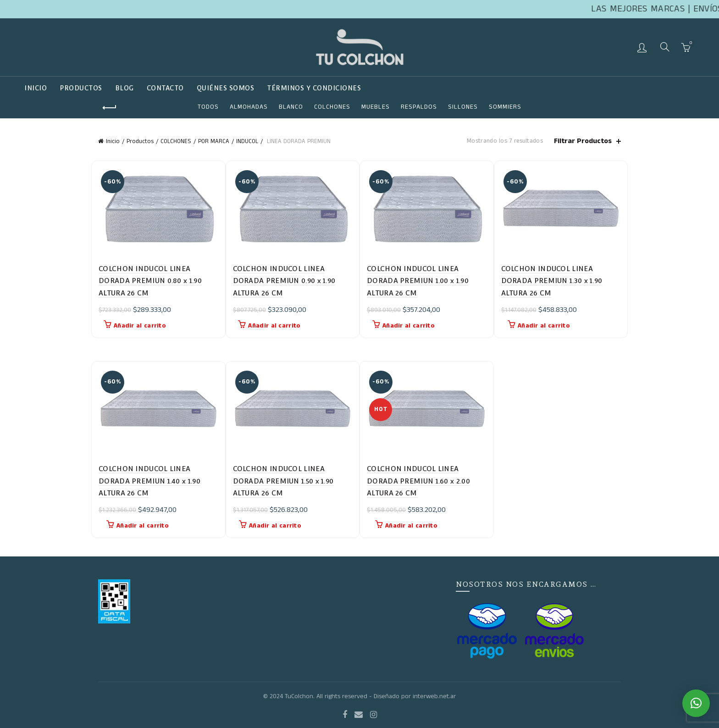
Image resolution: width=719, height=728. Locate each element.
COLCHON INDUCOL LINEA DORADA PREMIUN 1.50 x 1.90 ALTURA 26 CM (283, 481)
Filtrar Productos (583, 141)
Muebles (376, 107)
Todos (208, 107)
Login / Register (643, 47)
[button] (696, 703)
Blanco (291, 107)
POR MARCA (214, 142)
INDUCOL (247, 142)
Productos (81, 88)
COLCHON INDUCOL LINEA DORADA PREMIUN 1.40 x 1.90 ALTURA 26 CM (149, 481)
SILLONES (463, 107)
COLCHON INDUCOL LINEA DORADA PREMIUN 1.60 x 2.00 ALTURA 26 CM (418, 481)
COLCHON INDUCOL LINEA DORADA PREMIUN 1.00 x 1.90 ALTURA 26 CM (418, 281)
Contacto (165, 88)
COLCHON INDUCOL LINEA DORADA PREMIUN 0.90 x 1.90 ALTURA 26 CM (284, 281)
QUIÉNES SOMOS (226, 88)
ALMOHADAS (249, 107)
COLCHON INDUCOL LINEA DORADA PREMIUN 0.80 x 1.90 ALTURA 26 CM (150, 281)
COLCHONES (332, 107)
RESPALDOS (419, 107)
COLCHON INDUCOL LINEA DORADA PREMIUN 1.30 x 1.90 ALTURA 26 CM (552, 281)
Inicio (36, 88)
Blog (124, 88)
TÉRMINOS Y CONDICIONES (314, 88)
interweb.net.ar (434, 696)
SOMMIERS (505, 107)
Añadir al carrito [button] (140, 326)
